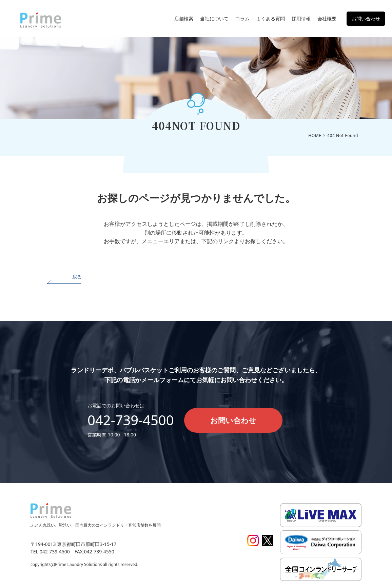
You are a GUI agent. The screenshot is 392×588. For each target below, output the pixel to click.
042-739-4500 (131, 420)
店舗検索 (184, 18)
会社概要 (327, 18)
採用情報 (301, 18)
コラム (242, 18)
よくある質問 (271, 18)
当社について (214, 18)
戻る (77, 277)
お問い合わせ (366, 18)
